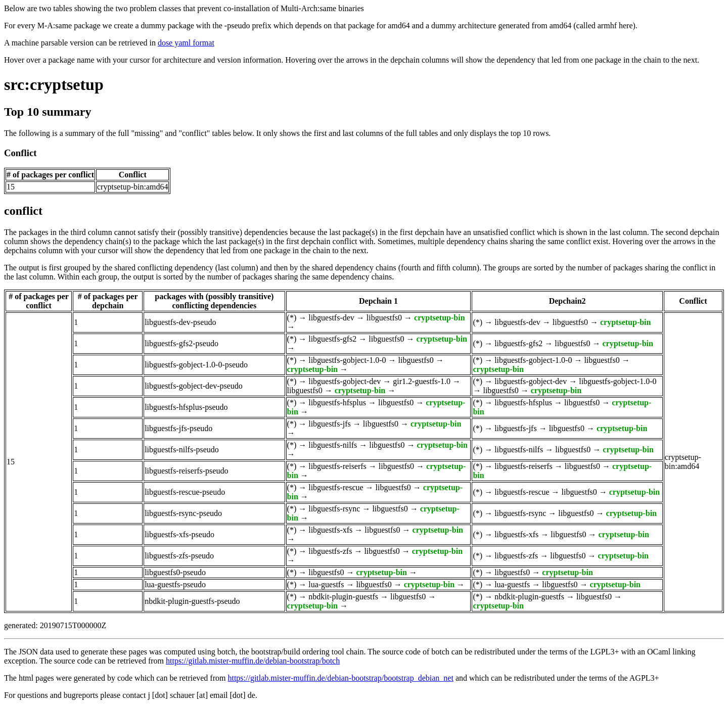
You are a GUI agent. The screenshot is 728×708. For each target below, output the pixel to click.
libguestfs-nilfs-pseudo (182, 450)
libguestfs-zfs (330, 551)
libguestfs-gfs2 (332, 339)
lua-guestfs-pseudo (175, 584)
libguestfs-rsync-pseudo (183, 513)
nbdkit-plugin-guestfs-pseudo (192, 601)
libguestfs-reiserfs (337, 466)
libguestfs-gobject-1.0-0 (347, 360)
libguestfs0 (384, 318)
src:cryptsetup (54, 84)
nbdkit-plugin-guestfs (343, 597)
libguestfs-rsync (334, 509)
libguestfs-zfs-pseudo (179, 556)
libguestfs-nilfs (333, 445)
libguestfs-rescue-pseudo (185, 492)
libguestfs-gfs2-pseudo (181, 343)
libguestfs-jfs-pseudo (178, 428)
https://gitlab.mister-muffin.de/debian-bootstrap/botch (253, 661)
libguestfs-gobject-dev (345, 381)
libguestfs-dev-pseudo (180, 322)
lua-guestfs (326, 584)
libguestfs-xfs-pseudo (179, 534)
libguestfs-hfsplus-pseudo (186, 407)
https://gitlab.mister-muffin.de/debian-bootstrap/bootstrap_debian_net (340, 678)
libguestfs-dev (331, 318)
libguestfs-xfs (330, 530)
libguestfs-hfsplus (337, 403)
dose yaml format (186, 43)
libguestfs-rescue (336, 487)
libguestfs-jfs (330, 424)
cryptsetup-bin (439, 318)
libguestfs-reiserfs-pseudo (186, 471)
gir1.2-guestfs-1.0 (422, 381)
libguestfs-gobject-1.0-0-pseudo (196, 365)
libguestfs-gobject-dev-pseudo (194, 386)
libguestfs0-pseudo (175, 572)
